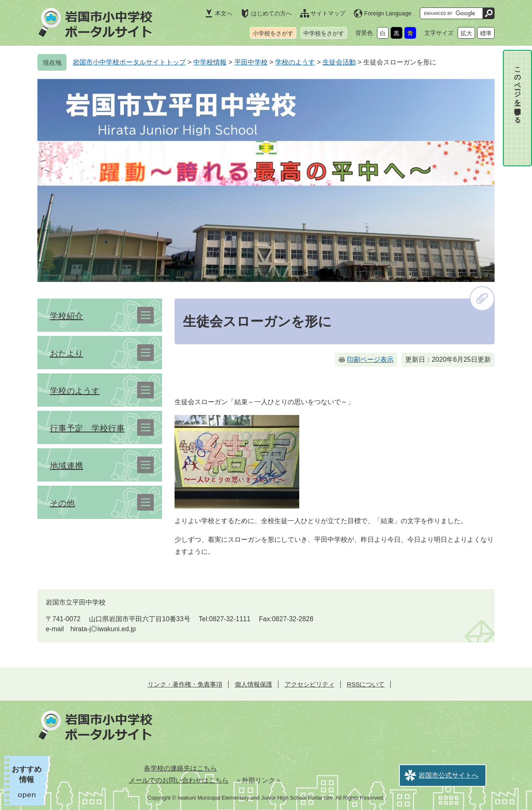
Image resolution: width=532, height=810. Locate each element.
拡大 (466, 33)
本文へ (224, 13)
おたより (66, 353)
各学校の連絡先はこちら (180, 768)
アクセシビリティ (310, 684)
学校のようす (295, 62)
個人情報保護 (254, 684)
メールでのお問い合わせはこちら (179, 780)
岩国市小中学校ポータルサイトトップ (129, 62)
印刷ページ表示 (370, 359)
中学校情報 (210, 62)
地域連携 (66, 466)
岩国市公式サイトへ (448, 775)
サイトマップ (328, 13)
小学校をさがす (273, 33)
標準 (486, 33)
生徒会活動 (339, 62)
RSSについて (366, 684)
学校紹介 (66, 316)
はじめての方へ (271, 13)
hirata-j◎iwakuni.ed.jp (103, 629)
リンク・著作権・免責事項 (185, 684)
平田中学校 (251, 62)
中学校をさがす (324, 33)
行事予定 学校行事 (87, 428)
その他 (62, 503)
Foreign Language (388, 13)
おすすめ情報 (27, 774)
